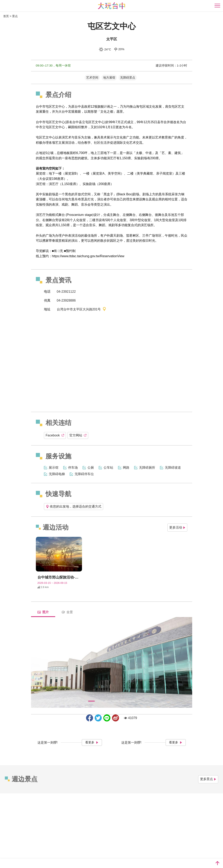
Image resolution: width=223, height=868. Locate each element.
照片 (43, 612)
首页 (6, 16)
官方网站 (78, 435)
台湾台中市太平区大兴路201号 (82, 310)
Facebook (55, 435)
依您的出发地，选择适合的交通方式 (74, 506)
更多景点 (208, 779)
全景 (67, 612)
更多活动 (177, 527)
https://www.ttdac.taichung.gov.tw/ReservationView (88, 256)
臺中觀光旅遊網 (111, 6)
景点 (15, 16)
